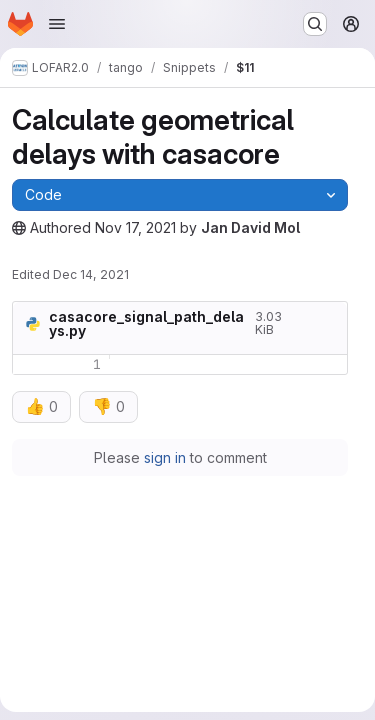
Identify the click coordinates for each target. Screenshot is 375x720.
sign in (165, 457)
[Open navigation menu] (57, 24)
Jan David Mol (250, 227)
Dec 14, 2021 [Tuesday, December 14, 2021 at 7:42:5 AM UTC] (91, 274)
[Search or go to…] (315, 24)
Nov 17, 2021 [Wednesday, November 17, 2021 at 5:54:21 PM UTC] (135, 227)
